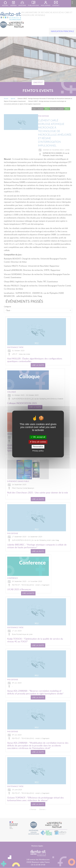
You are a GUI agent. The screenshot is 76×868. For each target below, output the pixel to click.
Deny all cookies (38, 442)
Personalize (38, 447)
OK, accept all (38, 437)
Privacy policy (38, 451)
